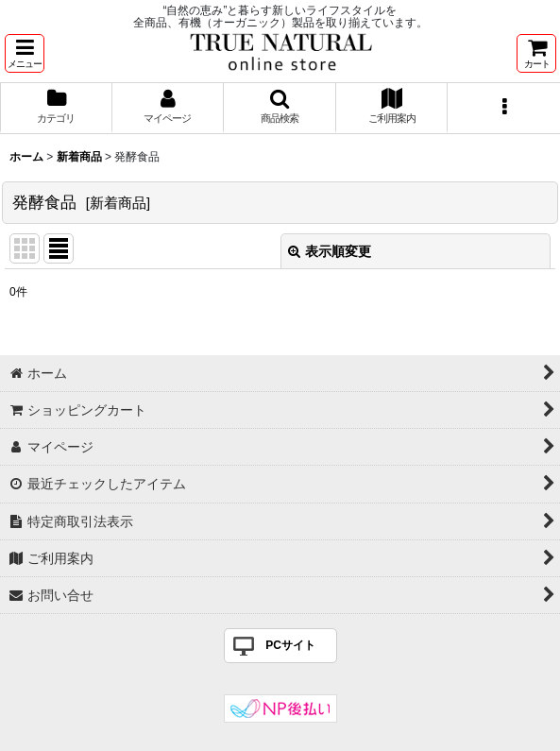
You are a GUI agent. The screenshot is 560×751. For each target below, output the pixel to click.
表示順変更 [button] (330, 251)
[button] (25, 53)
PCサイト (290, 645)
